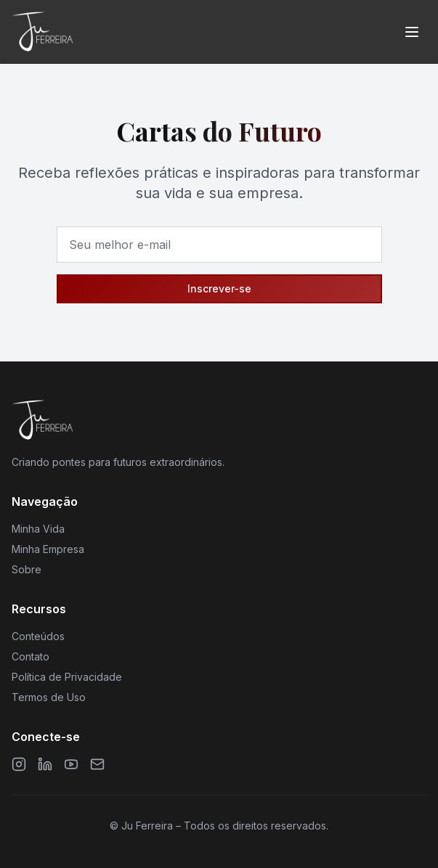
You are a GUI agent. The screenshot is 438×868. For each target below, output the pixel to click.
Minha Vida (38, 529)
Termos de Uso (49, 697)
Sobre (27, 569)
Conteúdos (38, 636)
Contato (31, 656)
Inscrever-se (219, 288)
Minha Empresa (48, 549)
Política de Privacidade (67, 677)
